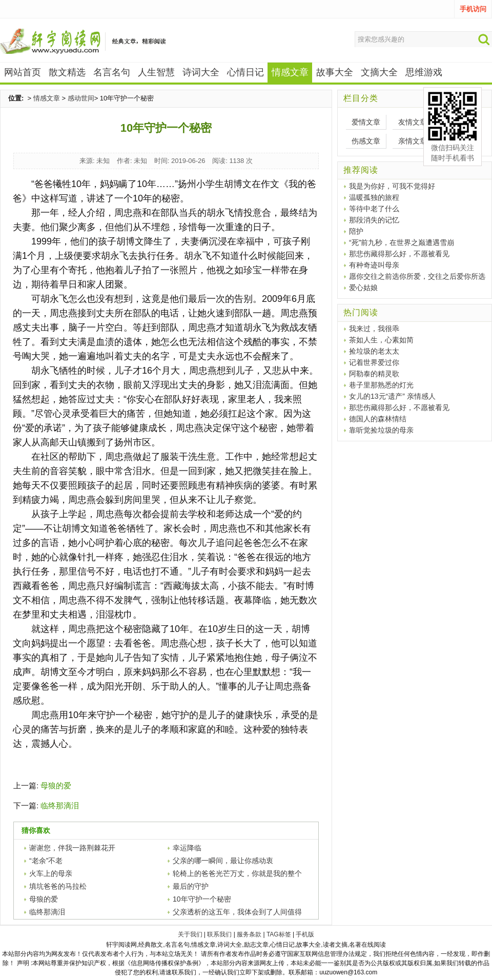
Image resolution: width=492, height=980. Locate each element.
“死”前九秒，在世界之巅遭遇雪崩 (402, 242)
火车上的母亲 (51, 873)
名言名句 (112, 72)
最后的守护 (191, 886)
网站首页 (23, 72)
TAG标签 (279, 934)
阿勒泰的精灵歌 (374, 374)
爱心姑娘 (363, 288)
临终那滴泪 (60, 805)
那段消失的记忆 (374, 220)
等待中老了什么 (374, 209)
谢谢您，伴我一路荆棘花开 (72, 848)
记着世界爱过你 (374, 362)
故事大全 (335, 72)
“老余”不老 (46, 861)
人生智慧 (156, 72)
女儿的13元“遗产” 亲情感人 (392, 396)
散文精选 (67, 72)
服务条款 (249, 934)
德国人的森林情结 (378, 419)
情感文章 (47, 98)
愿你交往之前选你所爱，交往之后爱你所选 (417, 276)
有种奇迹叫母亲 (374, 265)
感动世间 (81, 98)
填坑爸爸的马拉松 (58, 886)
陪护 (356, 231)
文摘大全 (379, 72)
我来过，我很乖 (374, 329)
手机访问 (473, 9)
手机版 (305, 934)
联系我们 (219, 934)
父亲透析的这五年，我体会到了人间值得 (237, 912)
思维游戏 (424, 72)
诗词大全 (201, 72)
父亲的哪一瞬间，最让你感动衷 (223, 861)
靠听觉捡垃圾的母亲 (381, 430)
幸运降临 (187, 848)
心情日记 (245, 72)
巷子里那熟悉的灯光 (381, 385)
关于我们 (190, 934)
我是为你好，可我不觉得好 (392, 186)
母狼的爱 (56, 785)
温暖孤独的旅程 (374, 197)
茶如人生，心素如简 (381, 340)
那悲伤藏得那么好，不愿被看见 (399, 254)
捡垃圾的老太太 (374, 351)
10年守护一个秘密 (202, 899)
